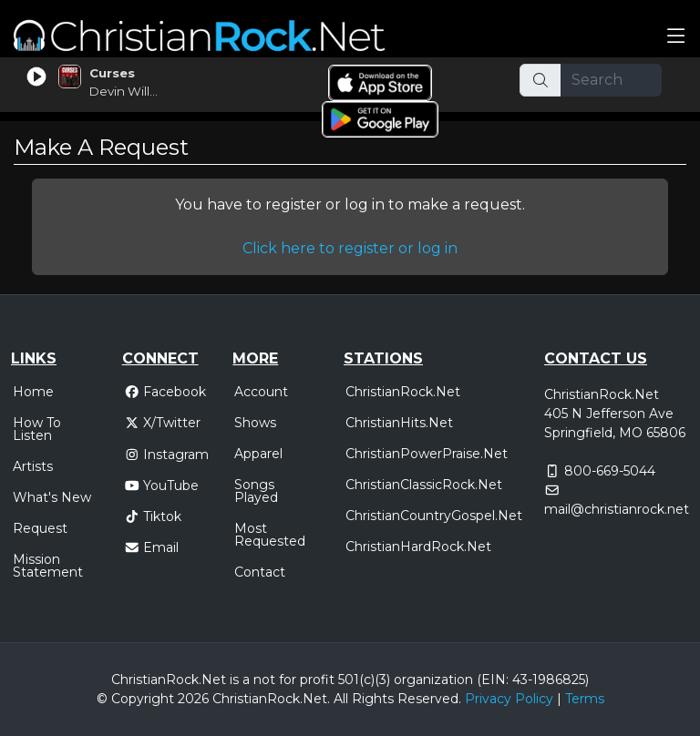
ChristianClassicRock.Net (424, 485)
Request (40, 528)
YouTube (162, 486)
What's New (52, 497)
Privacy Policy (509, 699)
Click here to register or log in (350, 248)
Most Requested (270, 535)
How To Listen (37, 429)
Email (152, 547)
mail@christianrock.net (617, 509)
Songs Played (256, 491)
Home (33, 392)
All (341, 699)
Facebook (165, 392)
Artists (33, 466)
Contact (260, 572)
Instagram (167, 455)
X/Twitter (163, 423)
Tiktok (153, 516)
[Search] (612, 80)
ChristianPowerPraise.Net (427, 454)
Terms (585, 699)
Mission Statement (48, 566)
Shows (255, 423)
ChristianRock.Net (403, 392)
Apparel (258, 454)
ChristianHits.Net (399, 423)
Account (261, 392)
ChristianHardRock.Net (418, 547)
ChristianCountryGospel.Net (434, 516)
